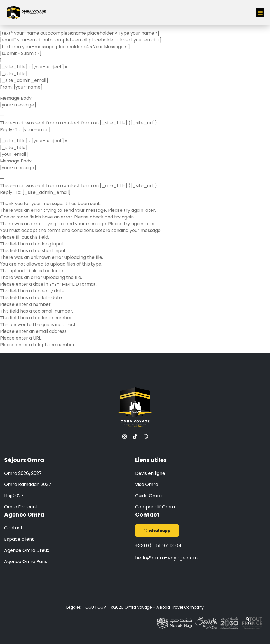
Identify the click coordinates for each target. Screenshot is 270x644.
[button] (260, 13)
